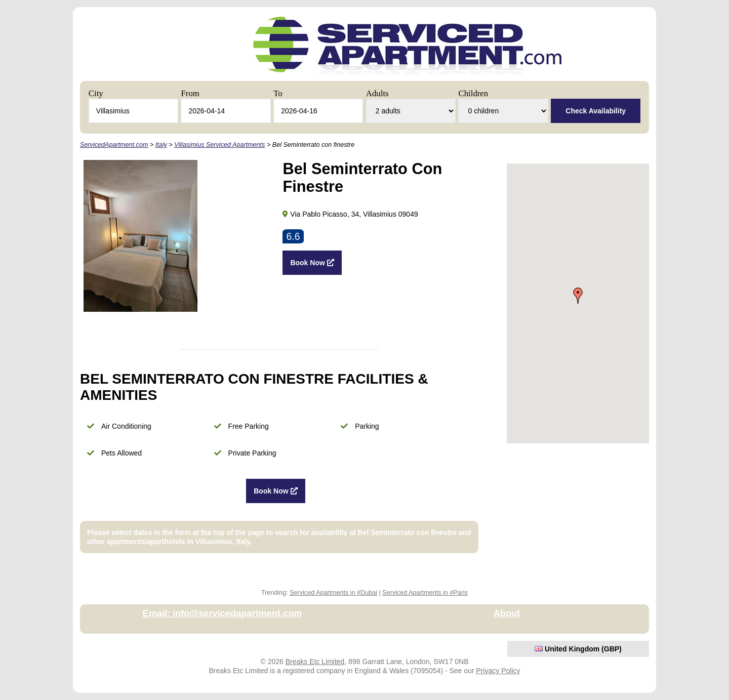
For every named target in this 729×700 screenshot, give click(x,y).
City (96, 93)
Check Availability (596, 111)
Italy (161, 145)
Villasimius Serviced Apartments (219, 145)
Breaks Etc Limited (315, 662)
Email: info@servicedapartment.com (222, 613)
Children (473, 93)
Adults (377, 93)
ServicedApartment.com (114, 145)
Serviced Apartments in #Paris (425, 593)
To (278, 93)
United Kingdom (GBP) (578, 649)
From (190, 93)
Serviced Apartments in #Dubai (333, 593)
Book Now (312, 263)
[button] (578, 296)
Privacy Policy (498, 671)
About (507, 613)
